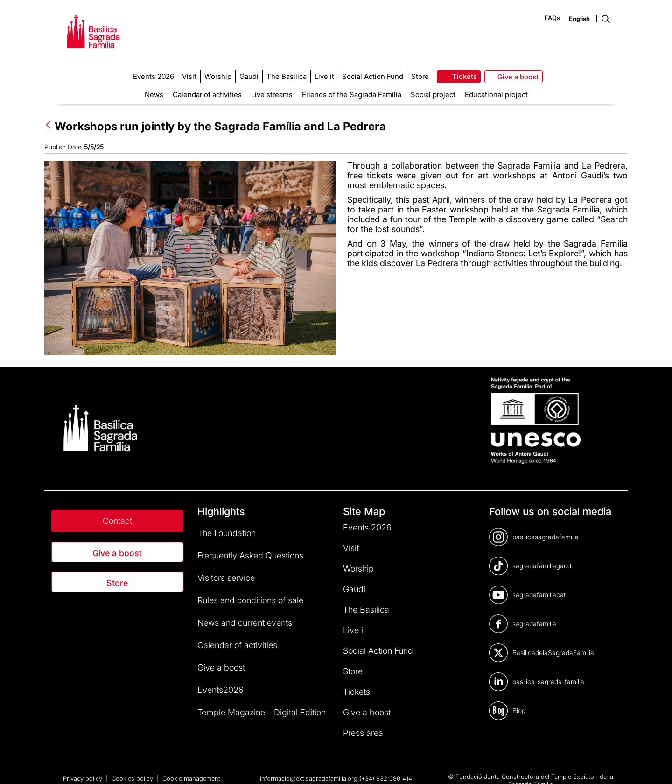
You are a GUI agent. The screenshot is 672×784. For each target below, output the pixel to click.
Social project (433, 95)
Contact (117, 521)
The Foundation (227, 533)
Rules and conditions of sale (250, 600)
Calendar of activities (207, 95)
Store (117, 583)
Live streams (272, 95)
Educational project (496, 95)
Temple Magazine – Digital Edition (262, 712)
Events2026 (220, 690)
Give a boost (117, 553)
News (154, 95)
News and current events (245, 623)
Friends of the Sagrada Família (352, 95)
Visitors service (226, 578)
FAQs (552, 18)
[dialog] (654, 765)
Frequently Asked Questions (250, 555)
